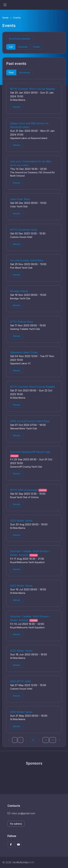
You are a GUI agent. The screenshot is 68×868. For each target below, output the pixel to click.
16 (53, 740)
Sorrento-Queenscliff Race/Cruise (30, 452)
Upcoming (24, 72)
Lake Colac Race (20, 199)
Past (11, 72)
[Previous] (9, 740)
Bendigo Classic (19, 291)
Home (5, 18)
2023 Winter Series (21, 521)
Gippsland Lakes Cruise (24, 352)
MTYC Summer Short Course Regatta (32, 89)
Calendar (23, 47)
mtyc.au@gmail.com (21, 813)
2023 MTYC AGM (20, 681)
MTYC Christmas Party (24, 230)
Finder (36, 47)
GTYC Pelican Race (22, 322)
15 (46, 740)
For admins (16, 824)
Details (17, 107)
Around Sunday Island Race (27, 260)
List (11, 47)
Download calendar (20, 39)
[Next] (59, 740)
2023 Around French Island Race (30, 421)
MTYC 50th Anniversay (24, 490)
